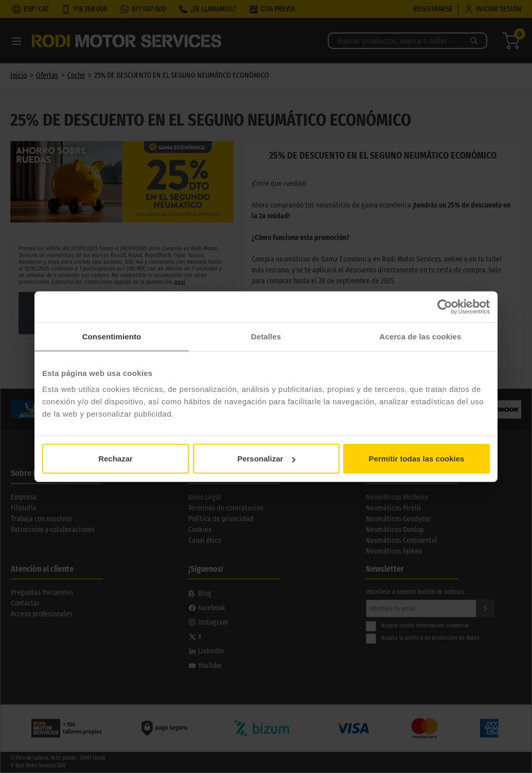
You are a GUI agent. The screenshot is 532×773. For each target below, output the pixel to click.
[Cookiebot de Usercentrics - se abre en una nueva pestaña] (445, 306)
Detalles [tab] (266, 336)
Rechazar (116, 459)
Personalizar (266, 459)
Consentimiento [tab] (112, 336)
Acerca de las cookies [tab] (421, 336)
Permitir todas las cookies (417, 459)
